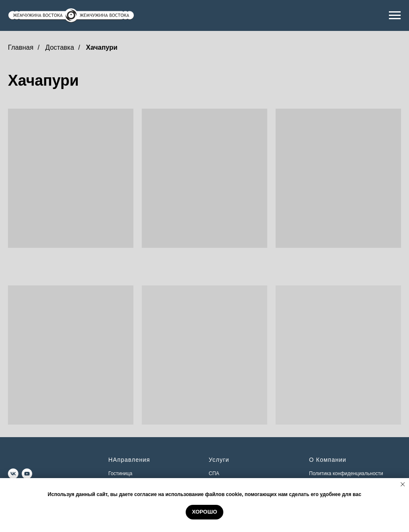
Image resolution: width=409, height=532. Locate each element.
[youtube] (27, 474)
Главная (21, 47)
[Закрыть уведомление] (403, 484)
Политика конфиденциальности (346, 473)
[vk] (13, 474)
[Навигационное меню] (395, 15)
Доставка (60, 47)
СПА (214, 473)
